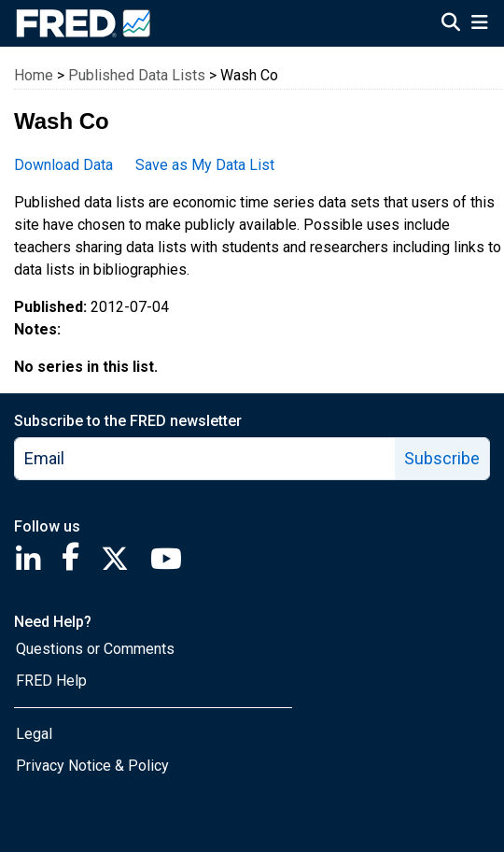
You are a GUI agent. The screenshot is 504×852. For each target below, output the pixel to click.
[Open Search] (451, 24)
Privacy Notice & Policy (92, 766)
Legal (34, 734)
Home (34, 75)
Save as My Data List (205, 165)
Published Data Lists (137, 75)
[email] (205, 459)
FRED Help (51, 681)
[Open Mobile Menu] (479, 24)
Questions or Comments (95, 649)
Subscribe (442, 458)
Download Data (63, 165)
